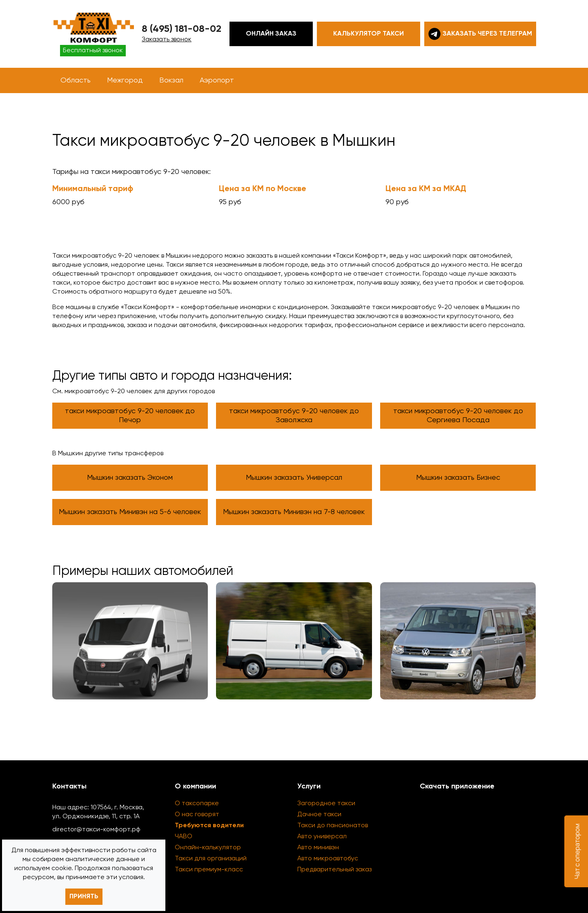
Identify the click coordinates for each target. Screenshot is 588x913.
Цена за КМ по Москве (263, 189)
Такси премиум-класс (209, 870)
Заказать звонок (167, 40)
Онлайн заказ (271, 34)
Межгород (125, 80)
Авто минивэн (318, 848)
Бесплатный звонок (93, 51)
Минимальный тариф (93, 189)
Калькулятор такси (369, 34)
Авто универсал (322, 837)
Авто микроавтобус (328, 859)
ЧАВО (184, 837)
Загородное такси (326, 804)
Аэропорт (217, 80)
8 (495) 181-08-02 (182, 29)
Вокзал (171, 80)
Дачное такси (319, 815)
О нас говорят (197, 815)
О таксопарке (197, 804)
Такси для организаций (211, 859)
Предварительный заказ (334, 870)
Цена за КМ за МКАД (426, 189)
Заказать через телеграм (480, 34)
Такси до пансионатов (333, 826)
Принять (84, 897)
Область (76, 80)
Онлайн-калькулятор (208, 848)
